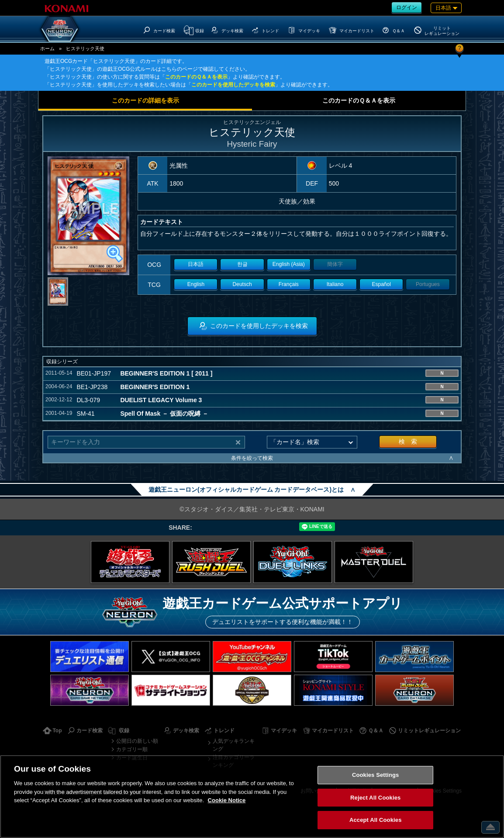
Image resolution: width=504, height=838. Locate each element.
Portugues (428, 284)
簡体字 (335, 264)
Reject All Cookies (375, 798)
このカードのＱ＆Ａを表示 (196, 77)
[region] (252, 797)
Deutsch (242, 284)
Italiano (335, 284)
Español (381, 284)
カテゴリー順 (132, 749)
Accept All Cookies (376, 820)
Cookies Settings (376, 775)
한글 (242, 264)
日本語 (196, 264)
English (196, 284)
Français (289, 284)
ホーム (47, 48)
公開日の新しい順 (137, 741)
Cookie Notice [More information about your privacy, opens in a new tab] (227, 800)
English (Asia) (289, 264)
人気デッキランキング (234, 745)
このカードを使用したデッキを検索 (233, 85)
